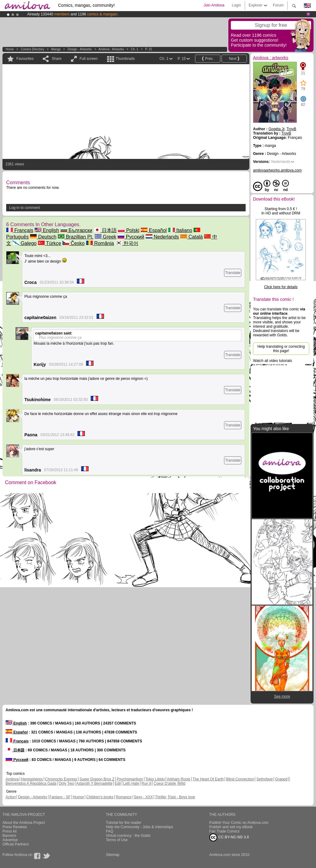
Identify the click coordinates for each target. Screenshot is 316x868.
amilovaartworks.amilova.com (277, 170)
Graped (281, 779)
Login (236, 5)
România (100, 243)
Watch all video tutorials (272, 361)
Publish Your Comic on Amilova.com (239, 823)
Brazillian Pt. (75, 237)
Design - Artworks (80, 49)
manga (56, 49)
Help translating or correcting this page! (281, 349)
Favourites (25, 59)
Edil (118, 783)
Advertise (10, 840)
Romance (124, 797)
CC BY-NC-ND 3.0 (229, 837)
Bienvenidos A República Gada (31, 783)
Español (154, 230)
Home (10, 49)
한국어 (127, 243)
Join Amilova (214, 5)
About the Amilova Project (24, 823)
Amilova (12, 779)
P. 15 (148, 49)
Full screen (89, 59)
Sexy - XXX (143, 797)
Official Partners (16, 844)
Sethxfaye (265, 779)
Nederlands (162, 237)
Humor (78, 797)
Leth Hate (131, 783)
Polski (129, 230)
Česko (73, 243)
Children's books (100, 797)
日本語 (105, 230)
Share (56, 59)
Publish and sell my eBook (231, 827)
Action (11, 797)
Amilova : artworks (111, 49)
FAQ (110, 831)
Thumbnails (125, 59)
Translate (233, 273)
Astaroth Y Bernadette (94, 783)
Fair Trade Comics (224, 831)
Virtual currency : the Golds (128, 836)
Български (77, 230)
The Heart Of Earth (208, 779)
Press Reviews (15, 827)
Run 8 (146, 783)
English (47, 230)
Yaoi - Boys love (182, 797)
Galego (24, 243)
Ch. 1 (135, 49)
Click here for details (281, 287)
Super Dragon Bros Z (97, 779)
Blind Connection (240, 779)
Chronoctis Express (61, 779)
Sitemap (113, 855)
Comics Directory (32, 49)
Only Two (66, 783)
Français (20, 230)
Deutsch (43, 237)
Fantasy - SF (60, 797)
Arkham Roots (179, 779)
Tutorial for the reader (124, 823)
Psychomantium (130, 779)
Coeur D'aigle (165, 783)
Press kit (10, 831)
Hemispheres (32, 779)
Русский (131, 237)
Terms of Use (117, 840)
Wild (182, 783)
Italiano (180, 230)
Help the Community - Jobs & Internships (139, 827)
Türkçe (50, 243)
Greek (106, 237)
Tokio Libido (155, 779)
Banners (9, 836)
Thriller (161, 797)
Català (191, 237)
